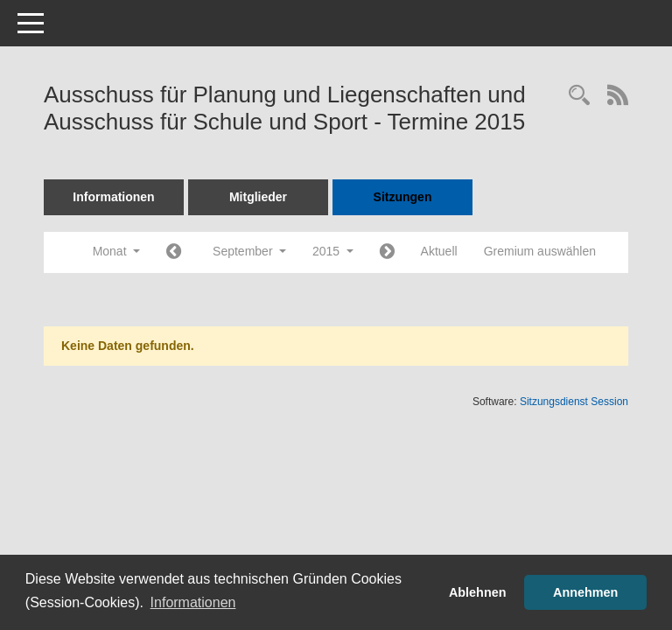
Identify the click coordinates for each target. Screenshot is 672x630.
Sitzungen (403, 197)
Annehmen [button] (585, 592)
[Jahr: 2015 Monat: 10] (387, 252)
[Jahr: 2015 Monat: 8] (174, 252)
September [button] (249, 251)
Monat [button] (116, 251)
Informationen (113, 197)
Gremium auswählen (540, 251)
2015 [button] (333, 251)
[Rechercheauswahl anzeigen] (579, 97)
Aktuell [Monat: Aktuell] (439, 251)
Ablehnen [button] (478, 592)
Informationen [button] (193, 602)
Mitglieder (258, 197)
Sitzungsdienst (574, 402)
